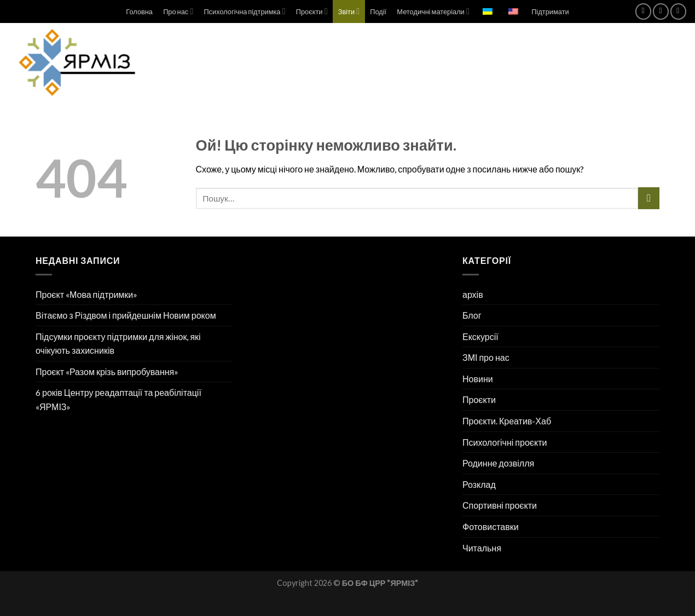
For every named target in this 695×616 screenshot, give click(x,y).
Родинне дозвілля (498, 463)
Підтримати (550, 11)
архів (473, 294)
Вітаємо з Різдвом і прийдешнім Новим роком (126, 315)
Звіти (349, 11)
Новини (478, 379)
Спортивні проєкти (500, 505)
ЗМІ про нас (486, 357)
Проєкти (312, 11)
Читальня (482, 548)
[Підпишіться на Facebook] (643, 11)
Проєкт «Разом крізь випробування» (107, 372)
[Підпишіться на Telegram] (678, 11)
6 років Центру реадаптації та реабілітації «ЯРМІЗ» (118, 399)
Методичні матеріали (433, 11)
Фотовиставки (491, 526)
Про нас (178, 11)
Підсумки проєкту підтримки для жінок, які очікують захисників (118, 344)
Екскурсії (480, 336)
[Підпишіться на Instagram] (661, 11)
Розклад (479, 484)
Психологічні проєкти (505, 442)
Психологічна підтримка (244, 11)
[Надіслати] (649, 198)
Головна (139, 11)
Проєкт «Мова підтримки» (86, 294)
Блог (472, 315)
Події (378, 11)
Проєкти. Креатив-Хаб (507, 421)
